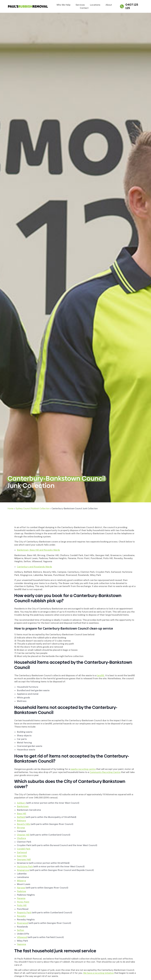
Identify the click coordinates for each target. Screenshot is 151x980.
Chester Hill (23, 835)
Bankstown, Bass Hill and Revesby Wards (38, 550)
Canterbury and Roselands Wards (34, 567)
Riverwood (22, 923)
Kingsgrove (23, 870)
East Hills (22, 856)
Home (10, 509)
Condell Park (24, 849)
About (109, 5)
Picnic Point (23, 902)
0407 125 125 (132, 6)
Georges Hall (24, 859)
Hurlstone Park (25, 866)
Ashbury (21, 803)
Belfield (21, 817)
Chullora (21, 838)
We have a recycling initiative (98, 973)
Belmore (21, 821)
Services (80, 5)
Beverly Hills (24, 824)
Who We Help (63, 5)
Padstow (21, 891)
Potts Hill (22, 905)
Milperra (21, 881)
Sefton (20, 930)
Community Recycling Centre (105, 772)
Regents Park (24, 913)
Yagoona (21, 944)
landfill (101, 675)
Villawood (22, 937)
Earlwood (22, 852)
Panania (21, 898)
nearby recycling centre (83, 769)
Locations (95, 5)
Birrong (21, 828)
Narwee (21, 888)
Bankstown (23, 806)
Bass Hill (22, 814)
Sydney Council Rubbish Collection (32, 509)
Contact (84, 8)
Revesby (21, 916)
